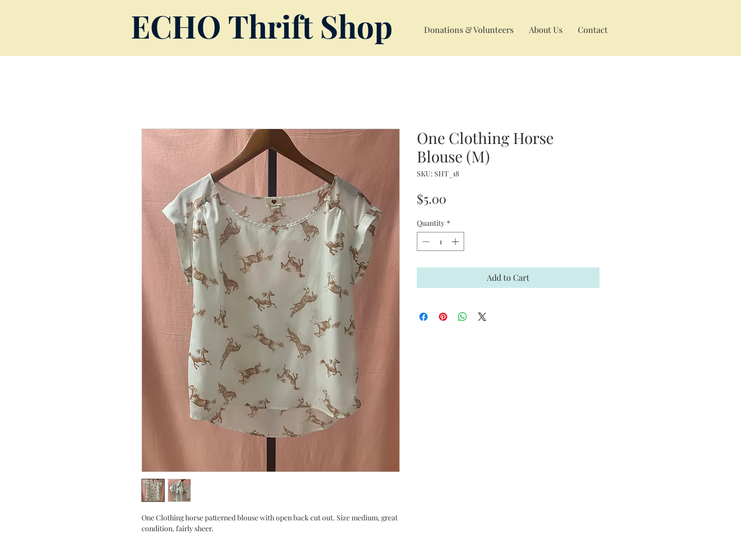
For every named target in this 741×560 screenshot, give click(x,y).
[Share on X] (482, 317)
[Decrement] (425, 241)
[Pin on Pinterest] (443, 317)
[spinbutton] (440, 241)
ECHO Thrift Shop (262, 26)
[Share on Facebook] (424, 317)
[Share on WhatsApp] (463, 317)
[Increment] (456, 241)
